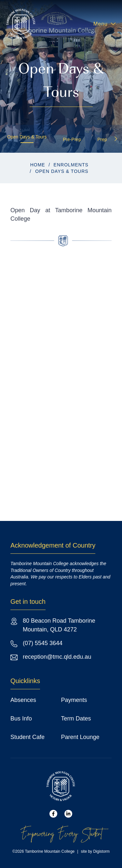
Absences (23, 700)
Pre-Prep (72, 139)
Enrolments (71, 165)
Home (38, 165)
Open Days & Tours (27, 137)
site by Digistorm (95, 851)
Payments (74, 700)
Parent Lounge (80, 737)
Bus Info (21, 719)
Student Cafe (27, 737)
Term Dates (76, 719)
